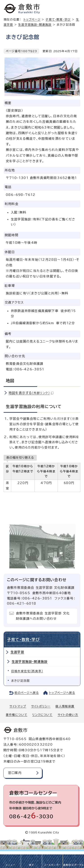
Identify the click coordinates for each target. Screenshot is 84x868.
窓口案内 (15, 773)
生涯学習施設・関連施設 (35, 25)
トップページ (32, 19)
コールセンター (52, 865)
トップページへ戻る (62, 693)
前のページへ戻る (27, 693)
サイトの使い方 (68, 715)
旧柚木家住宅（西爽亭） (27, 671)
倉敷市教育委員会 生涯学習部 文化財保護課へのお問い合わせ (43, 616)
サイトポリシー (41, 706)
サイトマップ (18, 706)
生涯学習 (17, 652)
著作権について (17, 715)
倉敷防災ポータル (74, 865)
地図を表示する (31, 393)
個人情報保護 (65, 706)
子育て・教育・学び (58, 19)
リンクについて (42, 715)
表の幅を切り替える (20, 458)
